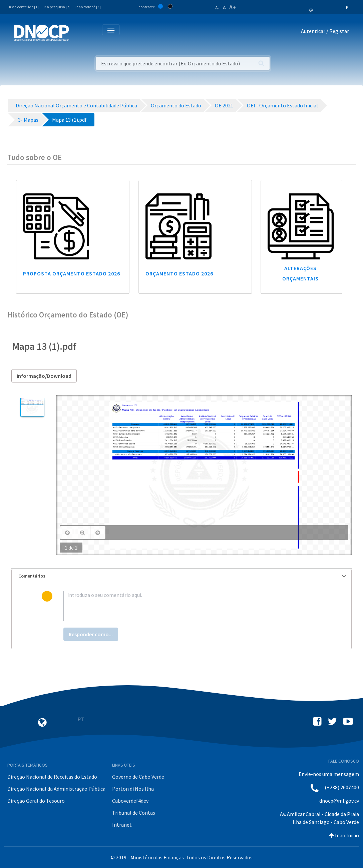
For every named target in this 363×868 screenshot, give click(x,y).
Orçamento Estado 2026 (179, 273)
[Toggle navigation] (78, 33)
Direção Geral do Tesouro (36, 801)
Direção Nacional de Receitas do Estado (52, 777)
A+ (233, 7)
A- (217, 8)
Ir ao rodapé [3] (88, 7)
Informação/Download (44, 376)
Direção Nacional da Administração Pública (56, 789)
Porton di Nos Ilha (133, 789)
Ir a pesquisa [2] (57, 7)
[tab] (181, 576)
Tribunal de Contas (134, 813)
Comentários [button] (182, 576)
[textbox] (192, 606)
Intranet (122, 825)
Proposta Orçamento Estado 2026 (72, 273)
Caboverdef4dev (130, 801)
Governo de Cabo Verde (138, 777)
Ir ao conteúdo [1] (24, 7)
